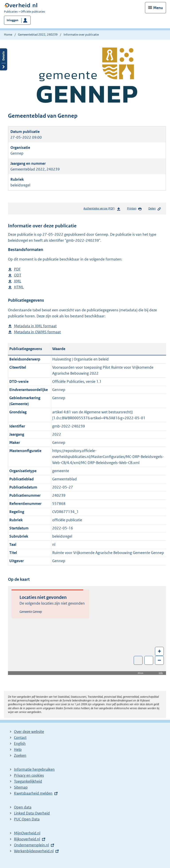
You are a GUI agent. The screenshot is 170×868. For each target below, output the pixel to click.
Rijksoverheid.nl (27, 839)
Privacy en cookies (29, 775)
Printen (134, 209)
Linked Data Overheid (32, 813)
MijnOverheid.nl (27, 833)
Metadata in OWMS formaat (37, 332)
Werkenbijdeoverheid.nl (34, 851)
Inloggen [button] (13, 20)
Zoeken (20, 755)
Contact (20, 738)
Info (161, 673)
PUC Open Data (27, 819)
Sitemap (21, 787)
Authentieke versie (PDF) (102, 209)
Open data (23, 807)
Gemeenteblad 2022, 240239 (38, 34)
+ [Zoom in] (159, 651)
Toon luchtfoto (138, 660)
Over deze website (29, 732)
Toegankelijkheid (28, 781)
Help (18, 749)
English (20, 743)
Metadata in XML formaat (35, 326)
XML (18, 281)
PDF (17, 269)
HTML (19, 287)
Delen (155, 209)
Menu (158, 8)
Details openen (4, 59)
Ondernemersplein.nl (31, 845)
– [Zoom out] (159, 660)
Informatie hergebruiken (34, 769)
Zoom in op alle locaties (149, 660)
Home (8, 34)
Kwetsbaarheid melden (33, 793)
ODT (18, 275)
